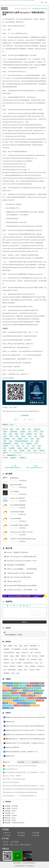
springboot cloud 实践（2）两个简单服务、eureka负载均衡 (24, 590)
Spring (11, 425)
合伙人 (16, 646)
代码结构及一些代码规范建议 (15, 565)
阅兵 (29, 656)
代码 (35, 451)
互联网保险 (6, 673)
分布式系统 (6, 439)
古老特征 (20, 670)
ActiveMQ (12, 448)
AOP (5, 441)
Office (26, 666)
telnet (18, 673)
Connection (25, 649)
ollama (36, 663)
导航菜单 (6, 656)
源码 (23, 429)
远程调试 (10, 646)
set (39, 646)
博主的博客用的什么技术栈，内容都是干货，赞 (22, 752)
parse (5, 436)
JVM (11, 436)
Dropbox (6, 666)
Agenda (26, 646)
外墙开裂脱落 (33, 646)
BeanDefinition (7, 443)
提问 (39, 446)
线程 (38, 439)
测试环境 (6, 446)
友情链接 (21, 835)
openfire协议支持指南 (17, 512)
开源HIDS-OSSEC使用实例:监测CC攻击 (23, 539)
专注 (5, 434)
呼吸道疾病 (22, 659)
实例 (39, 448)
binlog (40, 659)
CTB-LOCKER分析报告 (12, 782)
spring (23, 436)
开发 (5, 448)
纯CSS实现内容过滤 (11, 769)
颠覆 (21, 646)
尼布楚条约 (33, 666)
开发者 (42, 436)
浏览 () (37, 9)
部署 (16, 434)
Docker (26, 670)
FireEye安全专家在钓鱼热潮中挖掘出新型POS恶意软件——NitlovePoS (26, 786)
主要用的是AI (13, 747)
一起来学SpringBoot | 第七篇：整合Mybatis (19, 573)
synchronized (14, 432)
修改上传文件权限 (16, 485)
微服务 (20, 439)
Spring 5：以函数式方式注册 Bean (16, 552)
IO (23, 446)
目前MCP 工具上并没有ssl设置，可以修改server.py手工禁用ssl (27, 743)
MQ (41, 434)
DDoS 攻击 (35, 656)
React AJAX (38, 653)
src (12, 446)
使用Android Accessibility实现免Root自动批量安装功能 (21, 792)
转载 (5, 9)
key (14, 439)
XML (36, 443)
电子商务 (42, 656)
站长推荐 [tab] (21, 762)
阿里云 (19, 863)
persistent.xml (41, 666)
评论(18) (23, 487)
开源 (17, 436)
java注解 (22, 451)
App (10, 441)
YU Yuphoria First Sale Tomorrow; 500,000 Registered (21, 766)
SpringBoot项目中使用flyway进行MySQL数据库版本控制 (23, 586)
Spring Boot (37, 429)
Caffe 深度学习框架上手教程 (19, 525)
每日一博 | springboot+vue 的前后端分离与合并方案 (22, 557)
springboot (29, 443)
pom (36, 436)
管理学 (38, 670)
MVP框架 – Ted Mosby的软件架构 (15, 779)
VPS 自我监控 (15, 491)
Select (5, 432)
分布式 (33, 448)
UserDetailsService (28, 663)
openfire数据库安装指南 (18, 505)
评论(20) (23, 481)
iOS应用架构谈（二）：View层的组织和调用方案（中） (21, 796)
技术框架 (19, 663)
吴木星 (13, 673)
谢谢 (10, 722)
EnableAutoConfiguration (21, 441)
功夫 (12, 659)
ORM (36, 432)
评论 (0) (44, 9)
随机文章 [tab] (6, 762)
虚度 (5, 646)
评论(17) (23, 501)
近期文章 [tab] (35, 762)
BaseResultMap (34, 649)
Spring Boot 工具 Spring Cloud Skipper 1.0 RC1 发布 (22, 561)
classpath (29, 434)
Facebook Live (25, 653)
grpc (5, 670)
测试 (32, 439)
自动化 (20, 448)
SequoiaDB (34, 659)
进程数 (17, 656)
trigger (18, 653)
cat (36, 434)
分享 (31, 419)
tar (28, 446)
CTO (34, 446)
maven (16, 443)
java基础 (23, 432)
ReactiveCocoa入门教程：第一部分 (21, 532)
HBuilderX (24, 656)
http (22, 434)
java (30, 432)
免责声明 (36, 835)
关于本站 (7, 835)
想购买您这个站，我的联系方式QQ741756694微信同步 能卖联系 (27, 739)
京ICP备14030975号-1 (29, 863)
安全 (29, 429)
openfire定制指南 (16, 518)
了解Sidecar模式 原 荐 (12, 581)
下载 (18, 429)
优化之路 (32, 670)
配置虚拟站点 (15, 478)
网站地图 (36, 833)
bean (30, 436)
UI (22, 443)
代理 (28, 659)
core (26, 439)
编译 (18, 446)
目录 (37, 441)
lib (10, 451)
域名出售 (21, 833)
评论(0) (22, 508)
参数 (12, 429)
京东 (41, 663)
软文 (16, 659)
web (15, 451)
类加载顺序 (6, 649)
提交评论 (25, 622)
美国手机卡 (13, 666)
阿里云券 (7, 833)
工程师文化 (20, 666)
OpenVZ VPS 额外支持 (18, 498)
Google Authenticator (9, 653)
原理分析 (42, 451)
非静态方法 (6, 663)
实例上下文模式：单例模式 (13, 776)
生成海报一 (13, 458)
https (29, 451)
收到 (10, 756)
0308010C (6, 659)
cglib (5, 451)
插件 (11, 434)
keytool (13, 663)
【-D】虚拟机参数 (16, 649)
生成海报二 (23, 458)
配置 (26, 448)
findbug (12, 656)
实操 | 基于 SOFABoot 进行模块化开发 (17, 577)
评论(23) (23, 494)
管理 (42, 432)
